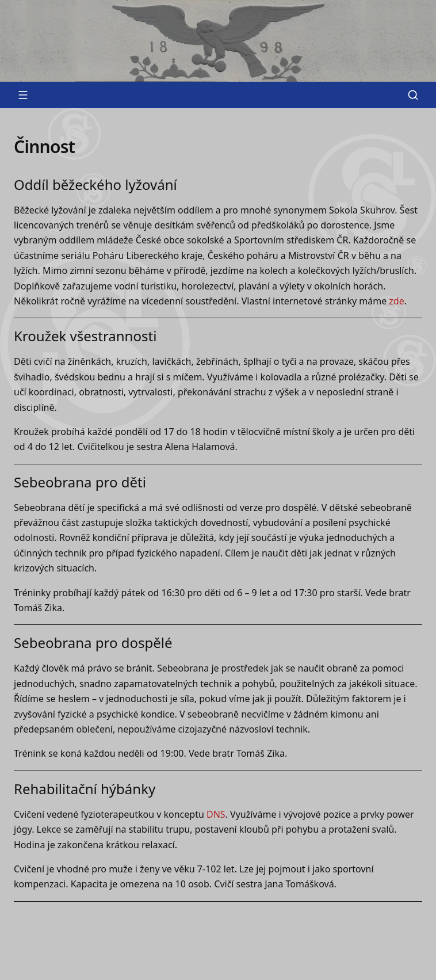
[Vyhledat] (413, 95)
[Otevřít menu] (23, 95)
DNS (216, 814)
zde (396, 301)
